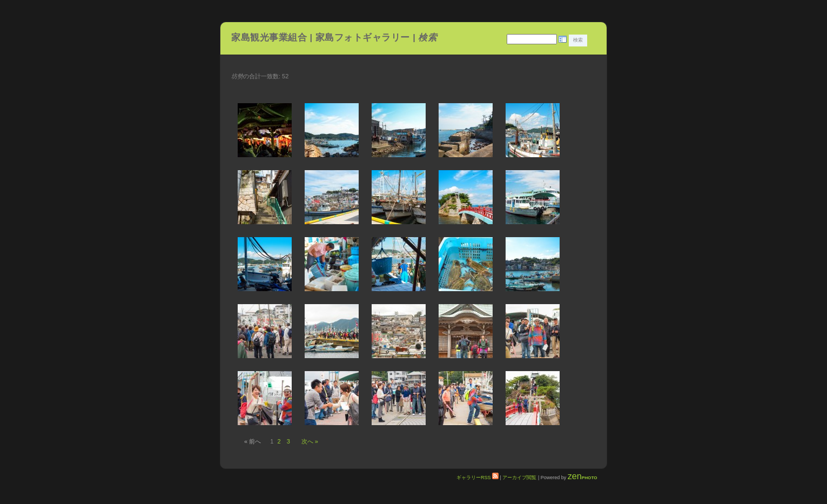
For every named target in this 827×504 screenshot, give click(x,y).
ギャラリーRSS (478, 478)
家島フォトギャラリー (364, 37)
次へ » (310, 441)
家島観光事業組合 (269, 37)
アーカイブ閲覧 (519, 478)
